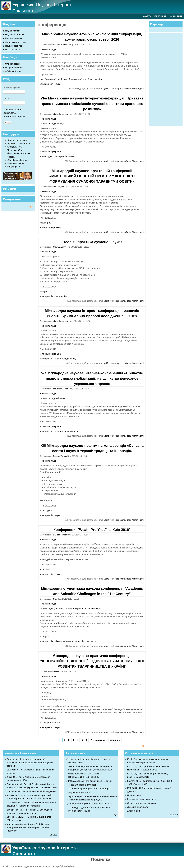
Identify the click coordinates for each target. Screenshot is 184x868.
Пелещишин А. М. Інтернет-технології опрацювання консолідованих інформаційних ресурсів (30, 762)
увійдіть (108, 89)
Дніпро (43, 291)
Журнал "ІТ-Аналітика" (19, 143)
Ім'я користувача (12, 87)
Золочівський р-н (77, 79)
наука (58, 84)
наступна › (101, 740)
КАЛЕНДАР (160, 16)
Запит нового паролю (14, 116)
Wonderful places (16, 163)
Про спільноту (12, 50)
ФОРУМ (147, 16)
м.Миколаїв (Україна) (51, 152)
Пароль (8, 98)
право (71, 156)
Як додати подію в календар (82, 785)
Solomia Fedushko (61, 45)
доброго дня (134, 811)
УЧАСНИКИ (176, 16)
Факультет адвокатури (79, 792)
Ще (115, 815)
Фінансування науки (15, 42)
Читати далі (138, 89)
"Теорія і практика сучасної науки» (92, 242)
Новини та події (48, 49)
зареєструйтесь (124, 89)
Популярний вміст (14, 67)
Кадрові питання (14, 38)
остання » (115, 740)
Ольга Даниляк (60, 187)
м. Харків (45, 636)
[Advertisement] (167, 79)
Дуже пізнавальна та (138, 807)
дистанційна (61, 296)
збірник (44, 227)
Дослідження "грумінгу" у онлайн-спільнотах (90, 803)
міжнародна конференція (68, 641)
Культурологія (56, 608)
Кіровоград (46, 223)
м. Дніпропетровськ (50, 722)
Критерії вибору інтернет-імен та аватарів (89, 789)
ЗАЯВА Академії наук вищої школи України (90, 781)
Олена (56, 671)
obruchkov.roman (61, 114)
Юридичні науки (57, 123)
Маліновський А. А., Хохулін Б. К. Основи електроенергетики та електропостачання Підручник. (28, 827)
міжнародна (46, 156)
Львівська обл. (95, 79)
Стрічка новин (12, 64)
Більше (54, 835)
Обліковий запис (14, 71)
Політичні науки (73, 608)
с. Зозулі (63, 79)
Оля (55, 599)
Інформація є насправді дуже (142, 799)
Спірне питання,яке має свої (142, 803)
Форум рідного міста (18, 140)
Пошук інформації (14, 46)
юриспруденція (70, 431)
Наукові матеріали (15, 35)
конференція (47, 84)
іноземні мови (89, 641)
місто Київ (45, 569)
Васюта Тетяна (60, 456)
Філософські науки (92, 608)
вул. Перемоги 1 (48, 79)
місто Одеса (46, 510)
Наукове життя (13, 31)
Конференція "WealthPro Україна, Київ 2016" (92, 530)
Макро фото (14, 167)
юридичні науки (70, 359)
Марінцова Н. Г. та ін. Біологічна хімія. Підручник (31, 791)
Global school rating (17, 160)
